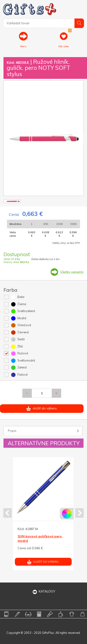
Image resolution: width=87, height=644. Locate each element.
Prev (8, 513)
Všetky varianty (72, 272)
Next (79, 513)
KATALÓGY (44, 591)
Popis (12, 431)
